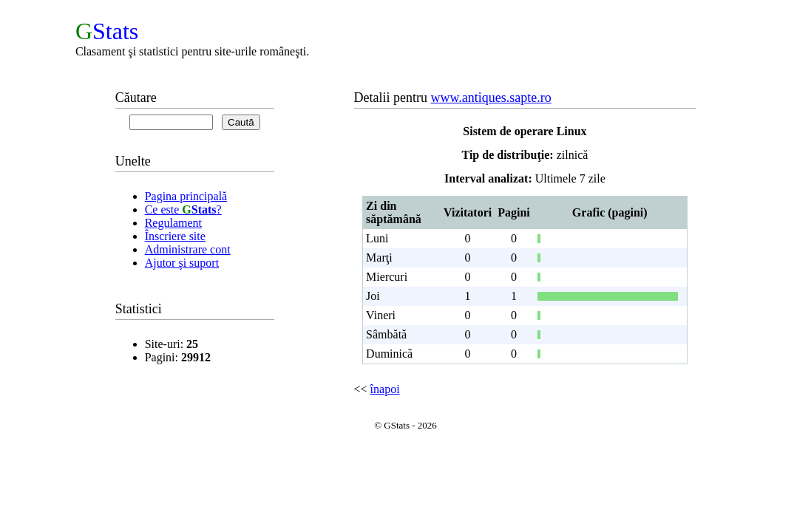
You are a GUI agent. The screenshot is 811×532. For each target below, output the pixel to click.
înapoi (385, 389)
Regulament (173, 223)
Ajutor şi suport (182, 263)
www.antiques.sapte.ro (491, 98)
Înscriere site (175, 236)
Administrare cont (188, 249)
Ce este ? (183, 209)
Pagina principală (186, 196)
